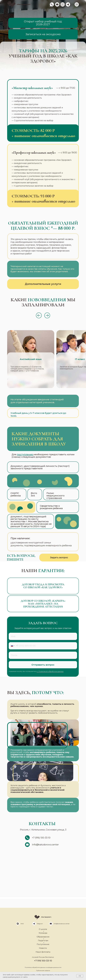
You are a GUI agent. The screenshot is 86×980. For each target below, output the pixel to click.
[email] (43, 655)
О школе (43, 929)
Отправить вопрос (43, 665)
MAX (22, 924)
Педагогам (43, 941)
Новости (43, 948)
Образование (43, 937)
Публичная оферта (43, 970)
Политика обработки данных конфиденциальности (43, 967)
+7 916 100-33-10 (43, 961)
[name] (43, 636)
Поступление (43, 944)
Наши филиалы (43, 952)
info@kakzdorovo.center (62, 924)
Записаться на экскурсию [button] (43, 34)
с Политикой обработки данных (50, 671)
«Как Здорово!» (24, 4)
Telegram (40, 924)
